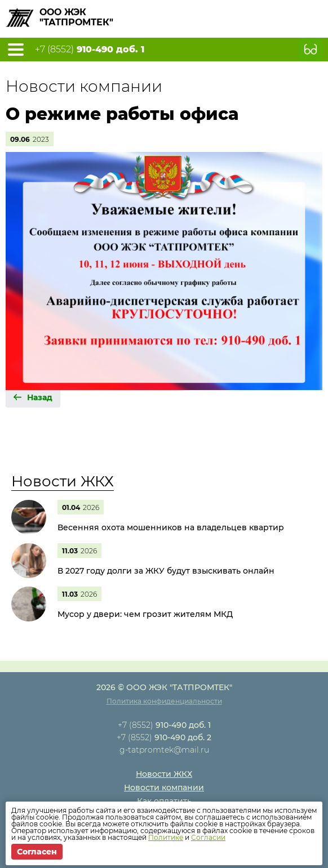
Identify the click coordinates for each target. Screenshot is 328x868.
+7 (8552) (90, 50)
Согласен (37, 852)
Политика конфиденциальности (164, 701)
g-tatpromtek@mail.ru (164, 750)
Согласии (208, 837)
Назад (40, 397)
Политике (166, 837)
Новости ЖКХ (63, 481)
